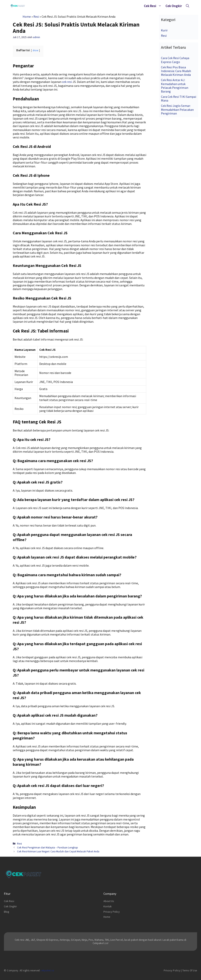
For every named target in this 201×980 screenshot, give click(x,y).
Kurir (164, 30)
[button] (160, 6)
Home (27, 16)
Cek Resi (154, 6)
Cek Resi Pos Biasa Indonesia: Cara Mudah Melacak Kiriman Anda (176, 71)
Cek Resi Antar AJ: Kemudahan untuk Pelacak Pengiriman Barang (175, 86)
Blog (7, 912)
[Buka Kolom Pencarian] (188, 6)
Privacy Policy (112, 912)
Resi (36, 16)
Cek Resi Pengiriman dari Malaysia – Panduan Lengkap (48, 848)
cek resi (67, 82)
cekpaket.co (47, 970)
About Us (109, 901)
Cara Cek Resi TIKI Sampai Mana (179, 98)
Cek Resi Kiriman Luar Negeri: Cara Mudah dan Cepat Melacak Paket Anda (58, 851)
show (35, 50)
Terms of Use (190, 970)
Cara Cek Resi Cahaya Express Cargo (175, 60)
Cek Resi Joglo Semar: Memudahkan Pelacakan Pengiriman (177, 109)
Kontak (108, 906)
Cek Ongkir (174, 6)
